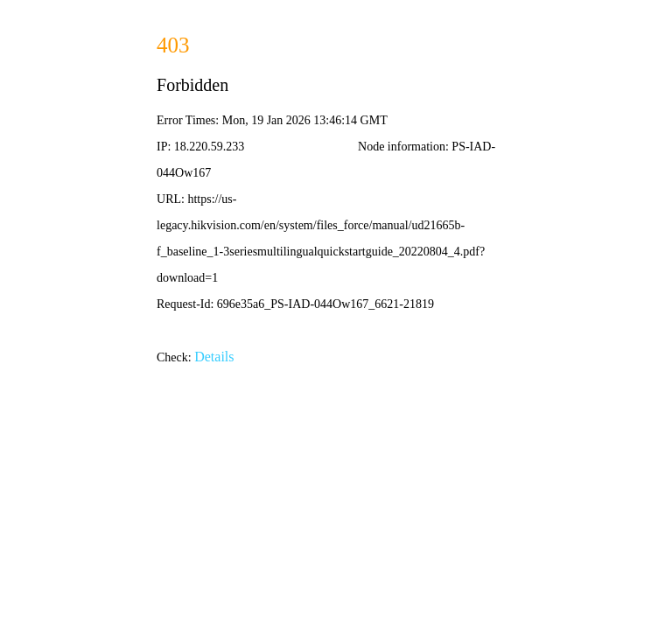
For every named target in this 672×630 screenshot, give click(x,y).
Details (214, 357)
